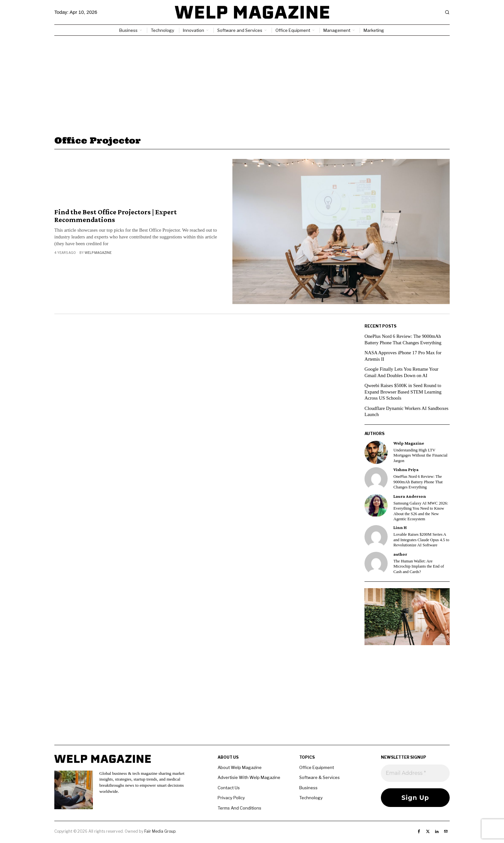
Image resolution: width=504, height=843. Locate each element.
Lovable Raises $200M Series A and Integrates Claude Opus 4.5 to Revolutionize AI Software (421, 540)
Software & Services (319, 777)
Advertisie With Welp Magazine (249, 777)
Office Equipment (317, 767)
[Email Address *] (415, 773)
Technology (311, 798)
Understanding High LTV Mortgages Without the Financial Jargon (420, 455)
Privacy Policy (231, 798)
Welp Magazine (98, 253)
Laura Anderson (410, 496)
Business (308, 788)
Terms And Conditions (239, 808)
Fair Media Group (160, 831)
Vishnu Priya (406, 470)
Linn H (400, 528)
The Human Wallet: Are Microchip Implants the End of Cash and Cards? (419, 566)
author (400, 554)
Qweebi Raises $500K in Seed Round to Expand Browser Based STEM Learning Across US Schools (403, 392)
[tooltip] (376, 452)
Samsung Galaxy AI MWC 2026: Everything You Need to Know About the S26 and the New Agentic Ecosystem (421, 511)
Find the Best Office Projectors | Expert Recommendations (116, 216)
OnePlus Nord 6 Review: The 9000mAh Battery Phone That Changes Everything (418, 482)
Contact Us (229, 788)
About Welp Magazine (240, 767)
